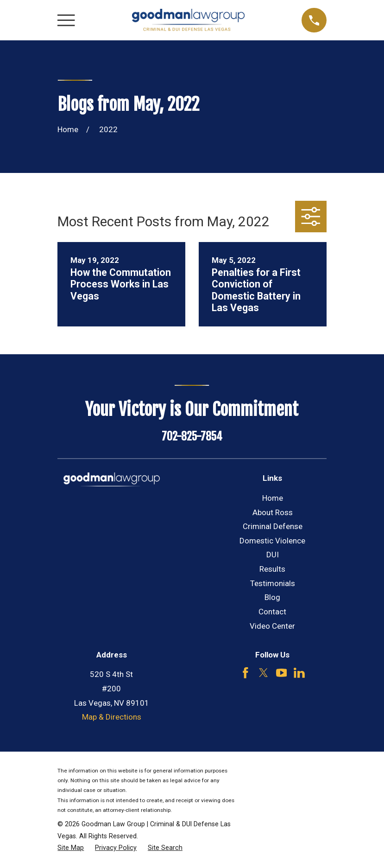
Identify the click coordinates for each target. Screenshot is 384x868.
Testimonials (273, 583)
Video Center (272, 626)
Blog (272, 597)
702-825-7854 (192, 436)
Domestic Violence (272, 541)
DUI (273, 555)
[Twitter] (264, 673)
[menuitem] (71, 848)
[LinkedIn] (299, 673)
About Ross (273, 512)
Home (273, 498)
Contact (272, 612)
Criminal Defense (273, 526)
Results (272, 569)
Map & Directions (112, 717)
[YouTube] (282, 673)
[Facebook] (246, 673)
